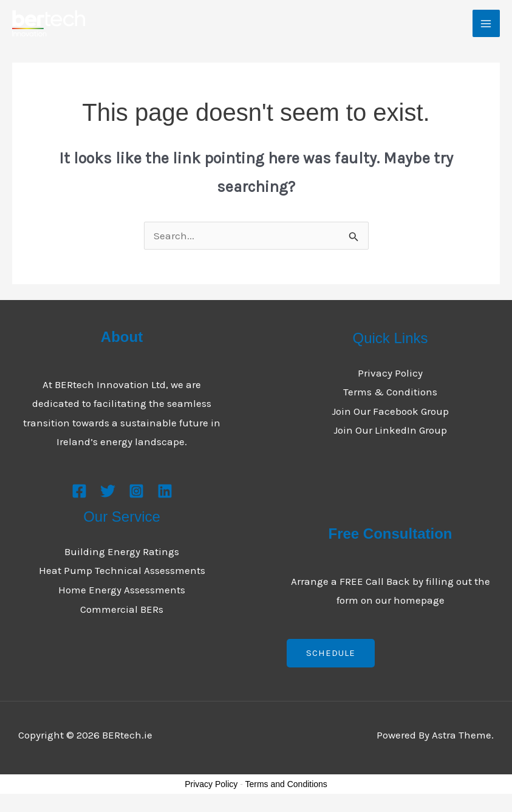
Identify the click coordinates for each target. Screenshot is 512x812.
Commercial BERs (122, 609)
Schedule (331, 653)
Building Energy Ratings (122, 551)
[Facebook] (79, 491)
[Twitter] (108, 491)
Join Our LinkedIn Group (390, 430)
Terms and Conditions (286, 784)
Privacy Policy (390, 373)
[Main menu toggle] (486, 24)
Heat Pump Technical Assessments (122, 570)
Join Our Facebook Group (390, 411)
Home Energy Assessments (122, 590)
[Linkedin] (165, 491)
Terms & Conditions (390, 392)
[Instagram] (136, 491)
